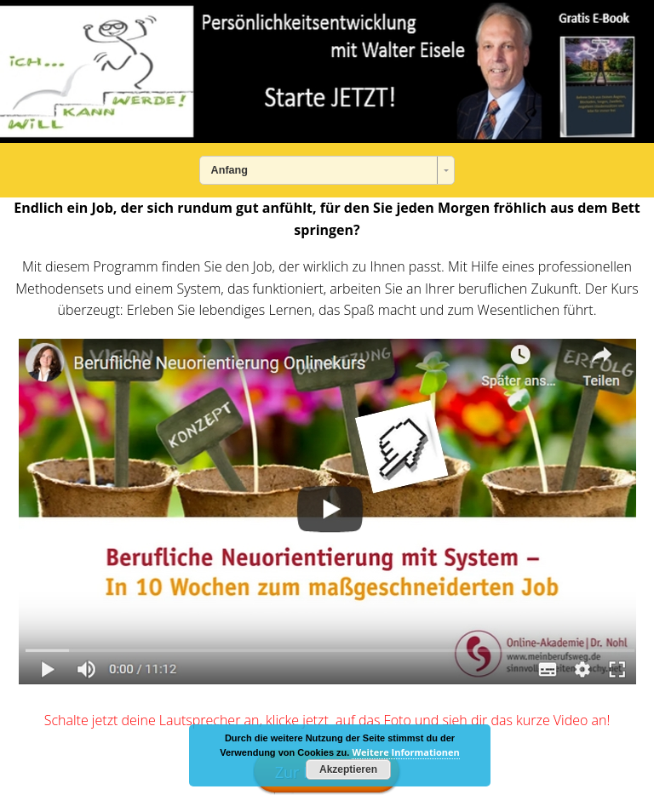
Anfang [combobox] (229, 170)
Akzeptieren (348, 769)
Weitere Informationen (405, 752)
